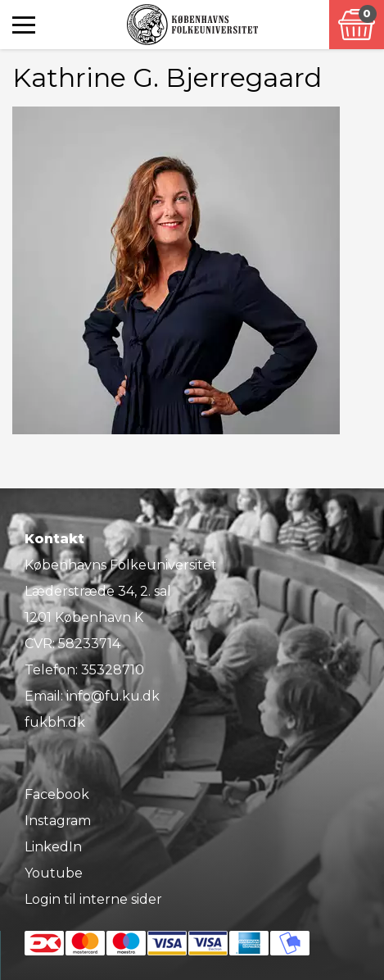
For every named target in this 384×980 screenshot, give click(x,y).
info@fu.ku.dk (113, 696)
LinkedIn (53, 847)
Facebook (57, 794)
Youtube (54, 873)
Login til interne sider (93, 899)
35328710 (113, 670)
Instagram (58, 821)
